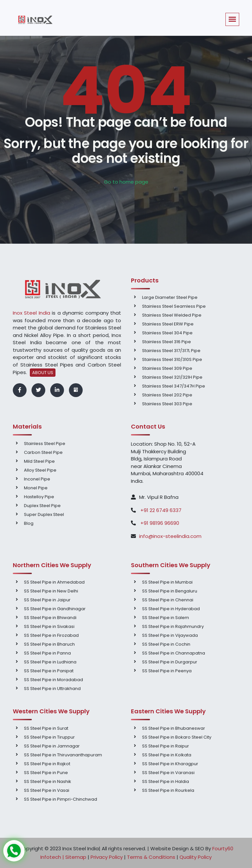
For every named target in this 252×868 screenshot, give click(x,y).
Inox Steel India (31, 313)
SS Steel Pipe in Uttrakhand (52, 689)
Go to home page (126, 182)
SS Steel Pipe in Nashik (48, 781)
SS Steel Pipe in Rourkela (168, 790)
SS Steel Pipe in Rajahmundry (173, 626)
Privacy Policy (107, 857)
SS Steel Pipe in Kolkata (167, 755)
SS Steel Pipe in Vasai (47, 790)
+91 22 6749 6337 (160, 510)
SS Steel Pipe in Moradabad (53, 680)
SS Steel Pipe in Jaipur (47, 600)
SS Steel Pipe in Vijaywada (170, 635)
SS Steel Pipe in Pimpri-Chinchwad (61, 799)
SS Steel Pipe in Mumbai (167, 582)
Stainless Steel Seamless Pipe (174, 306)
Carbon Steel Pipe (43, 452)
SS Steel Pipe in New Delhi (51, 591)
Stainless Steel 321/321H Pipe (172, 377)
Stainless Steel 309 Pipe (167, 368)
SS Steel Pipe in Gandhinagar (55, 609)
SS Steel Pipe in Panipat (49, 671)
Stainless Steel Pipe (45, 444)
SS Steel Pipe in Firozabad (51, 635)
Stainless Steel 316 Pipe (167, 342)
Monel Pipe (36, 488)
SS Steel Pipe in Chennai (168, 600)
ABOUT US (43, 373)
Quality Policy (196, 857)
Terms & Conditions (151, 857)
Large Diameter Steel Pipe (170, 297)
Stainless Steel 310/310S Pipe (172, 359)
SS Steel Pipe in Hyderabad (171, 609)
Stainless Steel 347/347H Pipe (174, 386)
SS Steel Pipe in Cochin (166, 644)
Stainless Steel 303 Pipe (167, 404)
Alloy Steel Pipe (40, 470)
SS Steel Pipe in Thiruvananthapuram (63, 755)
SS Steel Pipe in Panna (47, 653)
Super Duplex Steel (44, 514)
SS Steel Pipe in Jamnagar (52, 746)
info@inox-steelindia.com (170, 536)
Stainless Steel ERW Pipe (168, 324)
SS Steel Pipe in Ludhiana (50, 662)
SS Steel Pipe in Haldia (166, 781)
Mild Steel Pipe (39, 461)
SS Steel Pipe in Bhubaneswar (174, 728)
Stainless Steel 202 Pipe (167, 395)
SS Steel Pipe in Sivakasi (49, 626)
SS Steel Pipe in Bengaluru (170, 591)
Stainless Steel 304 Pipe (167, 333)
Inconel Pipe (37, 479)
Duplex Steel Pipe (42, 506)
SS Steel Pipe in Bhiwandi (50, 618)
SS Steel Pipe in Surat (46, 728)
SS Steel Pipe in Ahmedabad (54, 582)
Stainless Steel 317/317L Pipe (171, 351)
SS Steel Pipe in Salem (166, 618)
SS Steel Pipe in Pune (46, 773)
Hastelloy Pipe (39, 497)
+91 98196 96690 (160, 523)
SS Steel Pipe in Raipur (166, 746)
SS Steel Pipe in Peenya (167, 671)
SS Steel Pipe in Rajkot (47, 764)
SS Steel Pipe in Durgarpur (170, 662)
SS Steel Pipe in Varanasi (168, 773)
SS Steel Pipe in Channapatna (174, 653)
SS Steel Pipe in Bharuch (49, 644)
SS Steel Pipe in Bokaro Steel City (177, 737)
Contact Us (148, 426)
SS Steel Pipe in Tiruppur (49, 737)
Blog (29, 523)
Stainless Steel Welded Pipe (172, 315)
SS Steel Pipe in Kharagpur (170, 764)
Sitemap (76, 857)
